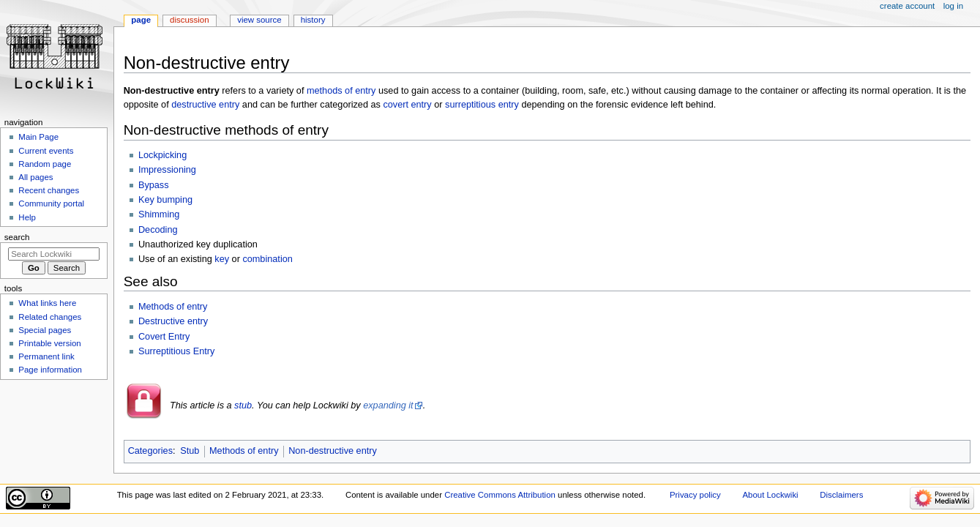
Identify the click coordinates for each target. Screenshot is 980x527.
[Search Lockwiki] (54, 254)
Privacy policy (695, 495)
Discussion (189, 20)
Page (141, 20)
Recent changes (49, 190)
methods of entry (341, 91)
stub (243, 405)
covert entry (407, 105)
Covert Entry (164, 337)
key (222, 259)
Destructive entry (173, 321)
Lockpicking (162, 155)
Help (27, 217)
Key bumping (165, 200)
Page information (50, 370)
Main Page (38, 137)
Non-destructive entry (333, 451)
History (313, 20)
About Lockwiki (770, 495)
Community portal (51, 203)
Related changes (50, 317)
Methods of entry (173, 307)
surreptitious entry (482, 105)
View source (259, 20)
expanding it (388, 405)
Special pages (45, 330)
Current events (46, 151)
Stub (190, 451)
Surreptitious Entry (176, 351)
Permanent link (46, 356)
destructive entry (205, 105)
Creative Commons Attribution (500, 495)
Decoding (158, 230)
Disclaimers (841, 495)
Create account (907, 6)
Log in (953, 6)
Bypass (154, 185)
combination (267, 259)
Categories (150, 451)
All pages (35, 177)
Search (17, 237)
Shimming (159, 214)
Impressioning (167, 170)
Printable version (49, 343)
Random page (45, 164)
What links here (47, 303)
